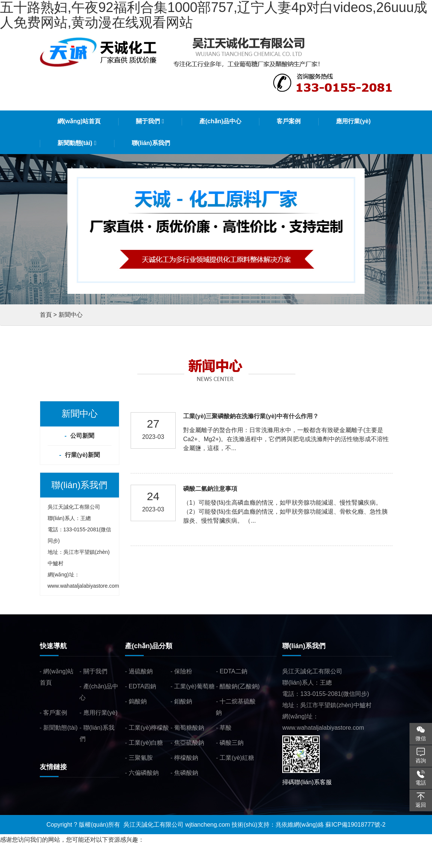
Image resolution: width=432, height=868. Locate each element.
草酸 (226, 728)
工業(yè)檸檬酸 (149, 728)
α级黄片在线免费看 (202, 862)
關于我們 (95, 671)
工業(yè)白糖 (146, 743)
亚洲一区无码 (92, 862)
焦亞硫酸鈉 (189, 743)
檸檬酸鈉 (186, 758)
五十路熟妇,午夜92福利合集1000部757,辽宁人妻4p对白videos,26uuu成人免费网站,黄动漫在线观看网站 (138, 851)
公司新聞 (82, 436)
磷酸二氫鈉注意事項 (210, 489)
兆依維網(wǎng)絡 (300, 825)
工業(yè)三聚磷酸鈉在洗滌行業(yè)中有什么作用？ (251, 416)
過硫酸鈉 (141, 671)
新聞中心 (71, 315)
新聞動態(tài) (60, 728)
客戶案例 (55, 713)
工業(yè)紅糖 (237, 758)
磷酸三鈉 (232, 743)
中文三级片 (159, 862)
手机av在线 (127, 862)
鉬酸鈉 (183, 701)
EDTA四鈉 (142, 686)
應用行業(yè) (101, 713)
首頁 (46, 315)
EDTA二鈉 (233, 671)
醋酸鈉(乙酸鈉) (240, 686)
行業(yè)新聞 (82, 455)
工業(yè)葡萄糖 (194, 686)
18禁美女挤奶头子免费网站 (36, 862)
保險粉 (183, 671)
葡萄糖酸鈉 (189, 728)
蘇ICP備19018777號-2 (355, 825)
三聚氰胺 (141, 758)
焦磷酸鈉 (186, 773)
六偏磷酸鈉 (144, 773)
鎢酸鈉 (138, 701)
